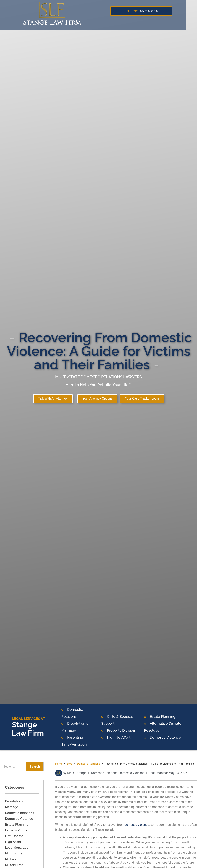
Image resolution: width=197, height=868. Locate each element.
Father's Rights (16, 830)
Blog (70, 764)
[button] (142, 22)
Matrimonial (14, 853)
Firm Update (14, 836)
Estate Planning (163, 716)
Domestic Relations (20, 813)
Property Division (121, 730)
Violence (173, 737)
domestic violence (137, 825)
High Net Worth (120, 737)
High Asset (13, 842)
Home (59, 764)
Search (35, 767)
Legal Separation (18, 848)
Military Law (14, 865)
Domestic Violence (19, 819)
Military (11, 859)
